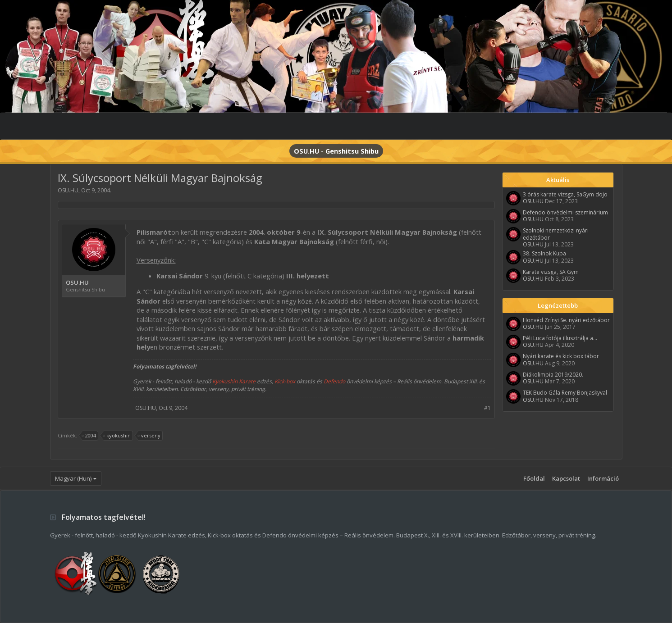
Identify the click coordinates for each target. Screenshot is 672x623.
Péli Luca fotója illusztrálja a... (560, 338)
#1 (487, 408)
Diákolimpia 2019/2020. (553, 375)
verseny (149, 436)
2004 (89, 436)
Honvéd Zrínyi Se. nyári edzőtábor (566, 320)
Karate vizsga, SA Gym (551, 272)
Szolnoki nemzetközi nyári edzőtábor (556, 234)
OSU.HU (68, 190)
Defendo (334, 381)
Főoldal (534, 478)
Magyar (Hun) (73, 478)
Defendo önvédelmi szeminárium (565, 212)
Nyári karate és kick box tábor (561, 356)
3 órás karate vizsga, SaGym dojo (565, 194)
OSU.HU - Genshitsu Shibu (336, 151)
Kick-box (285, 381)
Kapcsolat (566, 478)
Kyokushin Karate (234, 381)
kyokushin (117, 436)
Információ (603, 478)
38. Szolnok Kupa (544, 253)
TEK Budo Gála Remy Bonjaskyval (565, 393)
